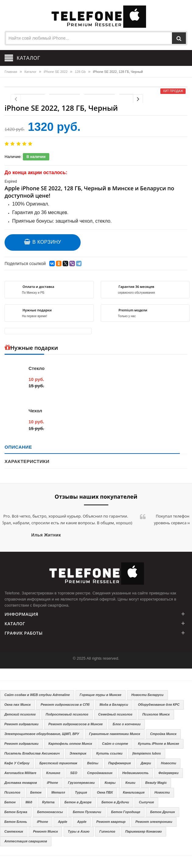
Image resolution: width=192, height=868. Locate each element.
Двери (146, 763)
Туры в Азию (79, 831)
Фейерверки (169, 773)
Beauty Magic (156, 783)
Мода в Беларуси (114, 705)
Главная (11, 72)
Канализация (134, 792)
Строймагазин (100, 773)
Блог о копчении (127, 724)
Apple (63, 822)
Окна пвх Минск (17, 705)
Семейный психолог (115, 714)
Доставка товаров (21, 783)
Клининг (53, 773)
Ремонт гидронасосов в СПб (65, 705)
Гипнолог (107, 831)
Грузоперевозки (81, 783)
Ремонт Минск (45, 831)
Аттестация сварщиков (26, 841)
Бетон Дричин (162, 812)
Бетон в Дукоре (78, 802)
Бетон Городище (126, 812)
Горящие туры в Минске (101, 695)
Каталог (30, 72)
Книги (130, 783)
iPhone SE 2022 (56, 72)
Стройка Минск (163, 734)
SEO (74, 773)
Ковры (110, 783)
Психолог (12, 792)
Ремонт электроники (154, 822)
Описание (18, 447)
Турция (81, 792)
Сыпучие (147, 802)
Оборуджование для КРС (159, 705)
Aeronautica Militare (20, 773)
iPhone (52, 783)
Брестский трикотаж (58, 763)
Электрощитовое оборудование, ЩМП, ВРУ (42, 734)
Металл (58, 792)
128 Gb (80, 72)
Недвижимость (135, 773)
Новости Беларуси (148, 695)
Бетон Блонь (16, 822)
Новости (169, 763)
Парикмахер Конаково (144, 831)
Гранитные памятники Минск (115, 734)
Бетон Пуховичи (87, 812)
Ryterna (48, 802)
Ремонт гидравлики (21, 724)
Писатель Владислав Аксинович (32, 753)
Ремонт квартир (111, 822)
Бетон (36, 792)
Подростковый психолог (67, 714)
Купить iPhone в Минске (158, 744)
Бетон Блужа (16, 812)
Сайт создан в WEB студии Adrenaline (37, 695)
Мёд (29, 802)
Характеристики (27, 461)
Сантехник (14, 831)
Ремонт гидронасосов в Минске (76, 724)
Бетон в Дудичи (115, 802)
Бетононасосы (50, 812)
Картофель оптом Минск (70, 744)
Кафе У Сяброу (17, 763)
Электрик (78, 753)
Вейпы (93, 763)
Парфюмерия (120, 763)
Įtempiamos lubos (147, 753)
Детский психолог (20, 714)
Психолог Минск (156, 714)
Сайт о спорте (115, 744)
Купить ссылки (109, 753)
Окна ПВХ (105, 792)
